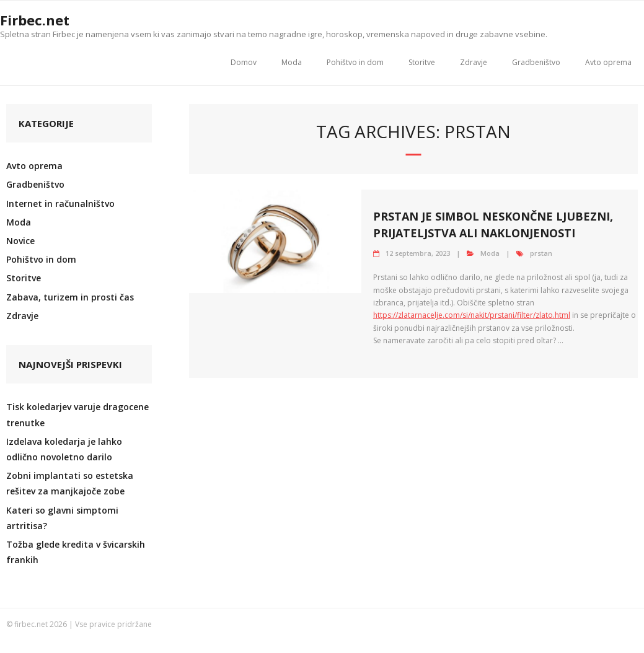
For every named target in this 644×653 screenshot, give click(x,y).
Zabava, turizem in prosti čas (70, 297)
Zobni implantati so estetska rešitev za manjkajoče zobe (70, 483)
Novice (20, 241)
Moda (292, 62)
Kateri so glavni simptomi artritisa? (62, 518)
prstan (541, 253)
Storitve (422, 62)
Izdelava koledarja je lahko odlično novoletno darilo (64, 449)
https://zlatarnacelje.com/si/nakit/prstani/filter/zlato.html (472, 315)
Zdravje (474, 62)
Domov (244, 62)
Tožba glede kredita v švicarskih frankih (76, 552)
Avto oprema (608, 62)
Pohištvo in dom (355, 62)
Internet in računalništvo (60, 204)
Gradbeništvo (536, 62)
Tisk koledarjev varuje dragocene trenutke (77, 414)
